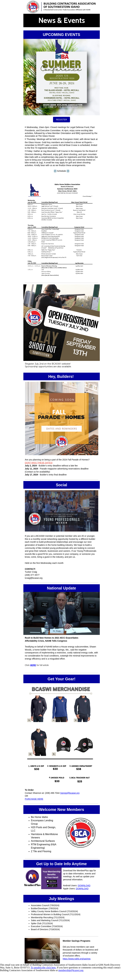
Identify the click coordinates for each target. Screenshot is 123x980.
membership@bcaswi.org (71, 970)
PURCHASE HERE (34, 799)
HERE (33, 665)
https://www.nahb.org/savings (77, 959)
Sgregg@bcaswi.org (70, 793)
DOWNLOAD (84, 886)
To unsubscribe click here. (44, 968)
